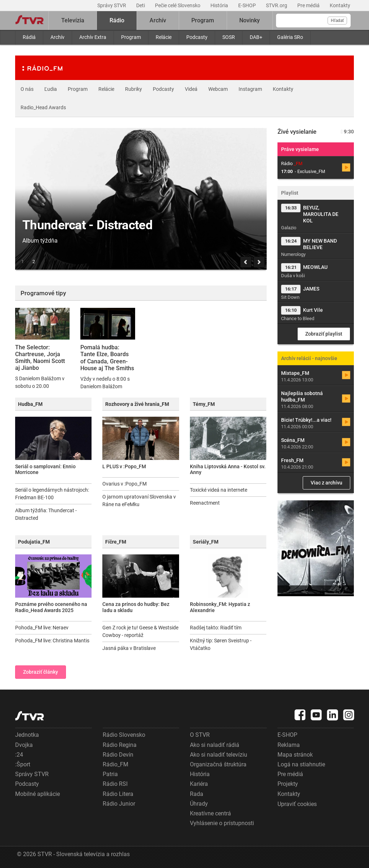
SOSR (229, 37)
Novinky (250, 20)
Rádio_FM (115, 764)
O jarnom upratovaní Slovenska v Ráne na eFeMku (139, 501)
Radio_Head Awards (43, 107)
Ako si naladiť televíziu (219, 755)
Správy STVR (112, 5)
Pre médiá (309, 5)
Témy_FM (204, 404)
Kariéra (199, 784)
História (220, 5)
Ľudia (51, 89)
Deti (141, 5)
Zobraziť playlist (324, 334)
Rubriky (134, 89)
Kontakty (340, 5)
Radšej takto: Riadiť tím (216, 628)
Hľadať (337, 21)
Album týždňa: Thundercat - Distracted (46, 514)
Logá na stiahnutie (301, 764)
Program (131, 37)
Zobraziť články (41, 672)
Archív (57, 37)
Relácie (164, 37)
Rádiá (29, 37)
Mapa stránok (295, 755)
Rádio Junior (119, 804)
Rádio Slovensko (124, 735)
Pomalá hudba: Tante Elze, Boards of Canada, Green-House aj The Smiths (107, 358)
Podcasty (197, 37)
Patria (110, 774)
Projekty (288, 784)
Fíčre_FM (116, 542)
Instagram (250, 89)
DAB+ (256, 37)
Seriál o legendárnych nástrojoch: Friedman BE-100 (52, 494)
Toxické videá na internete (219, 490)
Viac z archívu (326, 483)
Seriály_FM (206, 542)
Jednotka (27, 735)
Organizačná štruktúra (218, 764)
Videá (191, 89)
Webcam (218, 89)
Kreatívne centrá (210, 813)
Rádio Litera (118, 794)
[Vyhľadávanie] (313, 21)
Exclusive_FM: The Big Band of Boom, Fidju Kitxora (170, 354)
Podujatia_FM (34, 542)
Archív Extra (93, 37)
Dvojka (24, 745)
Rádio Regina (120, 745)
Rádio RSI (115, 784)
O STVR (200, 735)
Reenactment (205, 503)
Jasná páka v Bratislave (129, 648)
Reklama (289, 745)
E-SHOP (248, 5)
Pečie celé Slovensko (178, 5)
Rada (197, 794)
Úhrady (199, 804)
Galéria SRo (290, 37)
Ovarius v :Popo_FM (125, 484)
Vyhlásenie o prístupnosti (222, 823)
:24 (19, 755)
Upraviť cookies (297, 804)
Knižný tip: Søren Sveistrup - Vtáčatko (221, 644)
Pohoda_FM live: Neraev (42, 628)
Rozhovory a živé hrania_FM (137, 404)
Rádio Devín (118, 755)
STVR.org (277, 5)
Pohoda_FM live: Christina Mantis (52, 641)
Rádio (117, 20)
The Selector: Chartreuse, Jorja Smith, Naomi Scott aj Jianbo (40, 358)
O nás (27, 89)
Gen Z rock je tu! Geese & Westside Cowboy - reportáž (140, 631)
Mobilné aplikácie (37, 794)
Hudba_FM (30, 404)
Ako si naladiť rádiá (215, 745)
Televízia (73, 20)
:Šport (23, 764)
